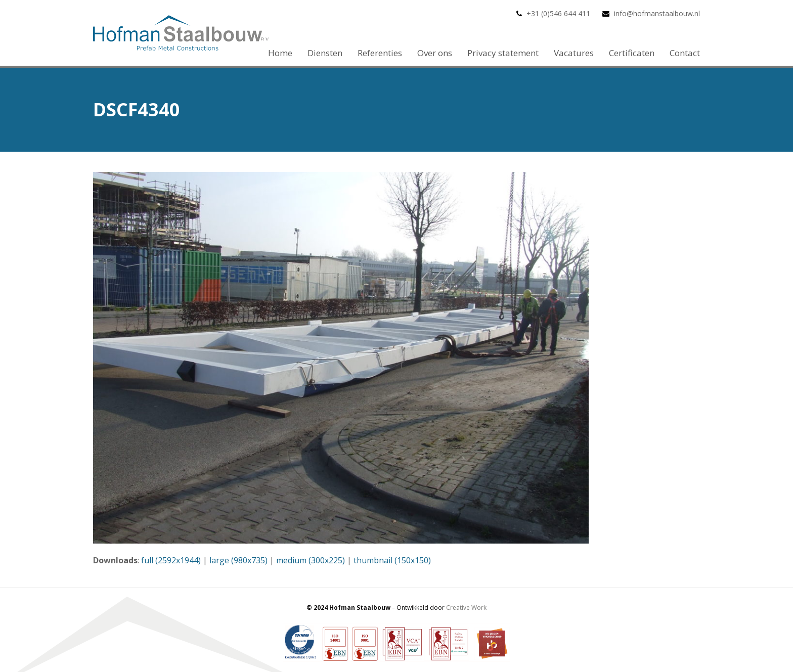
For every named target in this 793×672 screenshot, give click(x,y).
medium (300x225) (311, 560)
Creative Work (466, 608)
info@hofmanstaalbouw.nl (657, 13)
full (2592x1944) (171, 560)
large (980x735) (238, 560)
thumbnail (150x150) (392, 560)
